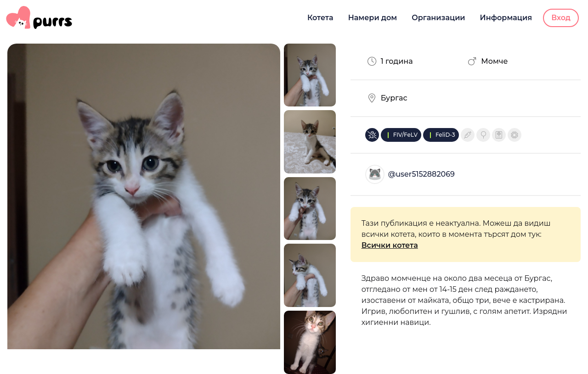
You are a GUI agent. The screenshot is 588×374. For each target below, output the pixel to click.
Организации (438, 18)
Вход (561, 18)
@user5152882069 (421, 174)
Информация (506, 18)
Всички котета (390, 245)
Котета (320, 18)
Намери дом (373, 18)
